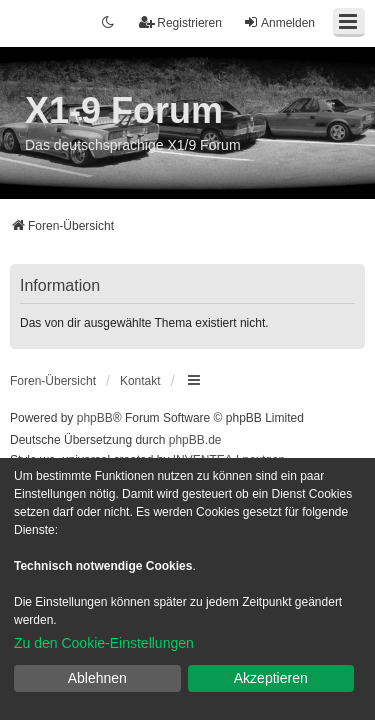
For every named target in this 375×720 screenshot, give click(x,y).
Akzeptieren (271, 678)
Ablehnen (97, 678)
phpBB (95, 418)
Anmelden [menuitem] (279, 22)
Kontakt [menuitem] (140, 381)
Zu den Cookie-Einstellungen (104, 643)
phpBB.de (195, 440)
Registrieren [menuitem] (180, 22)
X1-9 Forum (124, 110)
